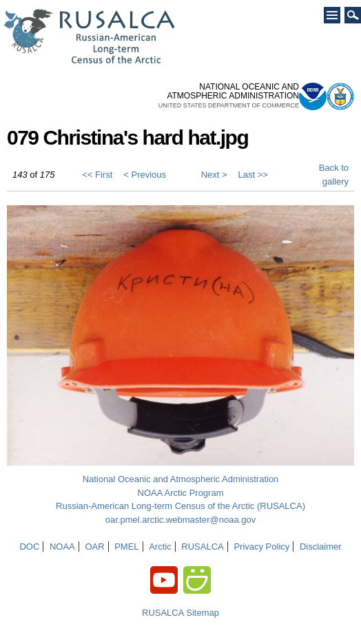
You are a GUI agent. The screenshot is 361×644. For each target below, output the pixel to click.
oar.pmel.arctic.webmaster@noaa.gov (180, 520)
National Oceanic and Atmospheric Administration (181, 479)
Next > (214, 175)
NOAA (62, 547)
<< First (97, 175)
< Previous (145, 175)
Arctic (160, 547)
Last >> (253, 175)
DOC (29, 547)
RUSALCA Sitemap (180, 613)
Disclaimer (321, 547)
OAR (94, 547)
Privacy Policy (261, 547)
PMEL (126, 547)
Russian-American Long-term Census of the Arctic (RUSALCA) (180, 506)
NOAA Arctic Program (181, 493)
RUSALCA (202, 547)
